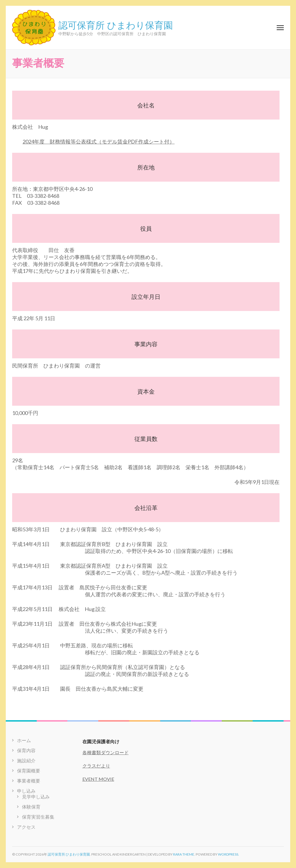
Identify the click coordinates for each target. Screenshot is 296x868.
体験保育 (31, 807)
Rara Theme (184, 854)
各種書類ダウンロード (106, 752)
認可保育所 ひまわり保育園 (116, 25)
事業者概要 (29, 781)
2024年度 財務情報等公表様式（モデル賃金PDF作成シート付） (99, 141)
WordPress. (229, 854)
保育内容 (26, 750)
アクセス (26, 827)
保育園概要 (29, 771)
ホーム (24, 740)
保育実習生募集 (38, 817)
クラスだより (96, 766)
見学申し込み (36, 797)
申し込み (26, 791)
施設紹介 (26, 760)
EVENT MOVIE (98, 779)
